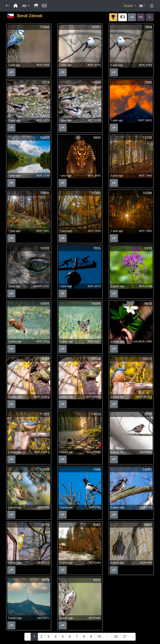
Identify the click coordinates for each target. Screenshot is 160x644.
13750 (147, 138)
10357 (96, 27)
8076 (46, 580)
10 (99, 637)
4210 (46, 82)
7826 (97, 248)
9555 (97, 580)
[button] (7, 6)
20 (116, 637)
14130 (96, 414)
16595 (45, 304)
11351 (45, 414)
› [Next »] (132, 637)
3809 (97, 138)
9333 (148, 248)
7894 (148, 27)
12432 (45, 138)
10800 (45, 193)
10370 (45, 248)
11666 (45, 27)
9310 (46, 525)
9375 (148, 414)
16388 (147, 193)
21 (125, 637)
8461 (97, 525)
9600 (148, 304)
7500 (148, 82)
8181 (46, 359)
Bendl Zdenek (30, 16)
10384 (96, 193)
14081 (147, 469)
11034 (96, 359)
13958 (45, 469)
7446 (97, 469)
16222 (147, 359)
